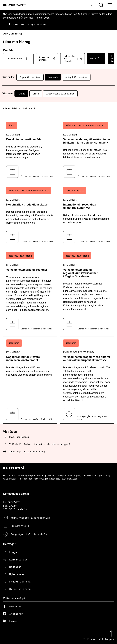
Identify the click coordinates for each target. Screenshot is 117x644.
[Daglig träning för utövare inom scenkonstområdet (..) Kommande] (30, 380)
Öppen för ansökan (30, 77)
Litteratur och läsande (73, 59)
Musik (96, 59)
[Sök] (101, 5)
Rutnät (21, 94)
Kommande (53, 77)
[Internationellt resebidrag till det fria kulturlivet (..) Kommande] (87, 215)
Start (6, 34)
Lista (36, 94)
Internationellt (18, 59)
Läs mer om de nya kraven (27, 24)
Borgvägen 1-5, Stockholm (29, 534)
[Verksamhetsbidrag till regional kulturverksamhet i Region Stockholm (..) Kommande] (87, 291)
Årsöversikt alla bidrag (60, 94)
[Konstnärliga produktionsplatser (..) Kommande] (30, 215)
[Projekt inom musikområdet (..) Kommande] (30, 150)
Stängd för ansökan (76, 77)
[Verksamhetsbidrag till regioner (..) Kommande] (30, 291)
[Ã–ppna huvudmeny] (110, 5)
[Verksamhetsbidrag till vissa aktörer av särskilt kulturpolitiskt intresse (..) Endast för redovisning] (87, 380)
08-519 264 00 (21, 526)
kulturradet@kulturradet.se (30, 518)
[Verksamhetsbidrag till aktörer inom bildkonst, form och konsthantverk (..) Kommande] (87, 150)
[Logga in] (91, 5)
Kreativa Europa (47, 59)
